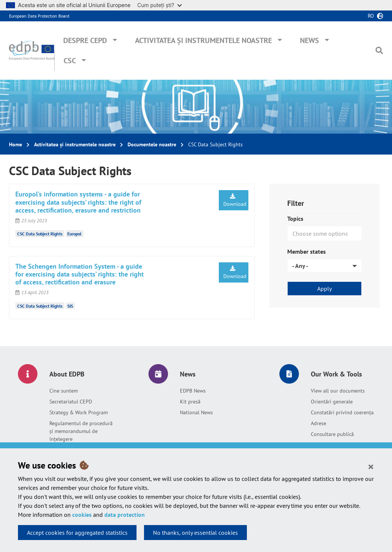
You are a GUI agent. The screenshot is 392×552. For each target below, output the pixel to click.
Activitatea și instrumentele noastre (203, 40)
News (310, 40)
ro (371, 16)
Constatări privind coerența (342, 412)
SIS (70, 306)
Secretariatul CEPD (71, 402)
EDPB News (193, 391)
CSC (70, 61)
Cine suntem (64, 391)
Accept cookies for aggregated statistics (77, 533)
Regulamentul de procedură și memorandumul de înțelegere (81, 431)
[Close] (371, 466)
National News (196, 412)
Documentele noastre (152, 144)
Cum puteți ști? (160, 5)
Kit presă (190, 402)
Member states (307, 251)
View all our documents (338, 391)
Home (16, 144)
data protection (125, 515)
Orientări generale (332, 402)
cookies (82, 515)
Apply (324, 289)
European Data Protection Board (39, 16)
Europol (74, 234)
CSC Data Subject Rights (40, 234)
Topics (295, 219)
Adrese (318, 423)
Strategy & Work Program (79, 412)
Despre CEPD (85, 40)
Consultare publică (332, 434)
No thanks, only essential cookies (195, 533)
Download (235, 200)
